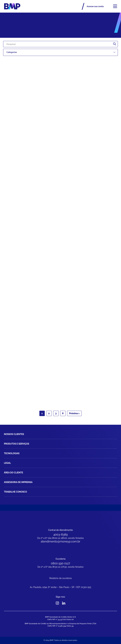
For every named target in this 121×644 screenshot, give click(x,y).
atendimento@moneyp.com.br (61, 541)
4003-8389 (61, 535)
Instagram (57, 603)
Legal (7, 463)
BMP (12, 6)
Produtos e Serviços (17, 444)
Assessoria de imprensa (18, 482)
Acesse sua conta (95, 6)
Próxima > (74, 413)
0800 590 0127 (60, 563)
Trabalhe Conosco (15, 492)
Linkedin (64, 603)
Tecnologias (12, 453)
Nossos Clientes (14, 434)
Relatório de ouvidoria (60, 578)
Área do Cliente (13, 473)
